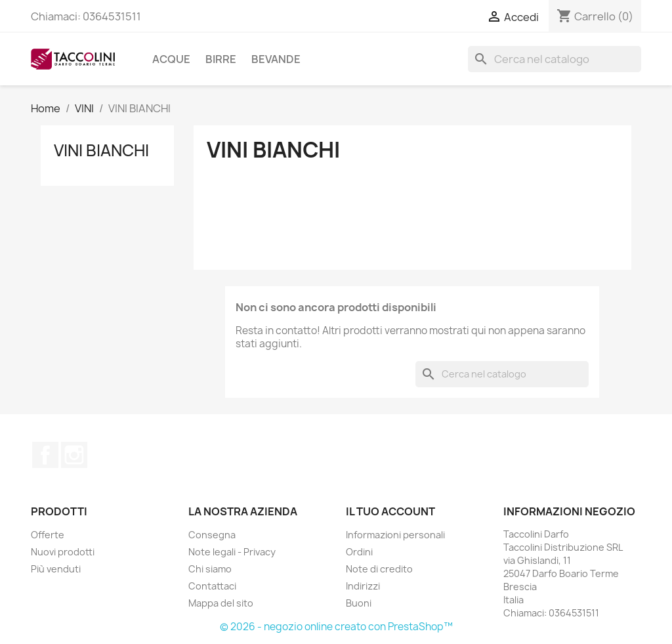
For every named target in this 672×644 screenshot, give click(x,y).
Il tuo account (390, 511)
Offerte (48, 535)
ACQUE (171, 59)
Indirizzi (363, 586)
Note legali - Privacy (232, 552)
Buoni (359, 603)
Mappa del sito (221, 603)
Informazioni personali (395, 535)
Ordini (359, 552)
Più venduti (56, 569)
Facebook (45, 455)
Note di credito (379, 569)
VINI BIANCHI (101, 150)
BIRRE (221, 59)
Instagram (74, 455)
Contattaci (212, 586)
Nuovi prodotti (63, 552)
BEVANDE (276, 59)
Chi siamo (210, 569)
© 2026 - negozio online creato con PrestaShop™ (336, 627)
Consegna (212, 535)
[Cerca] (555, 59)
